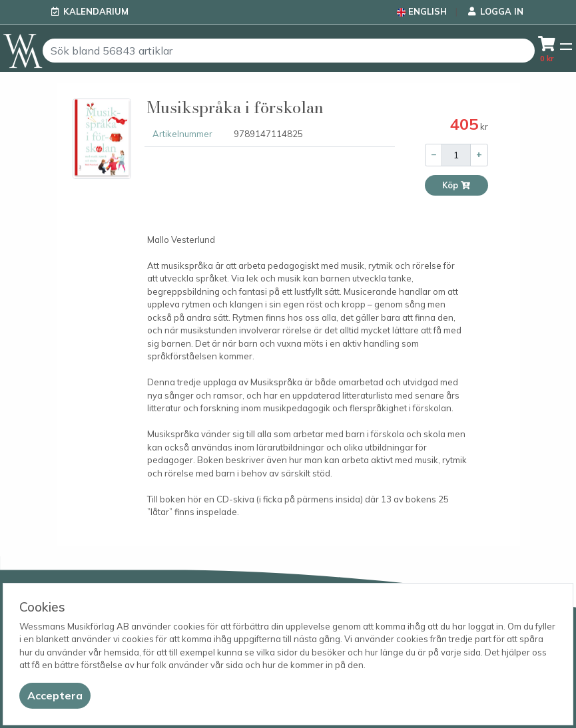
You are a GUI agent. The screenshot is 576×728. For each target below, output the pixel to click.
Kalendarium (96, 11)
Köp (456, 185)
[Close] (55, 696)
